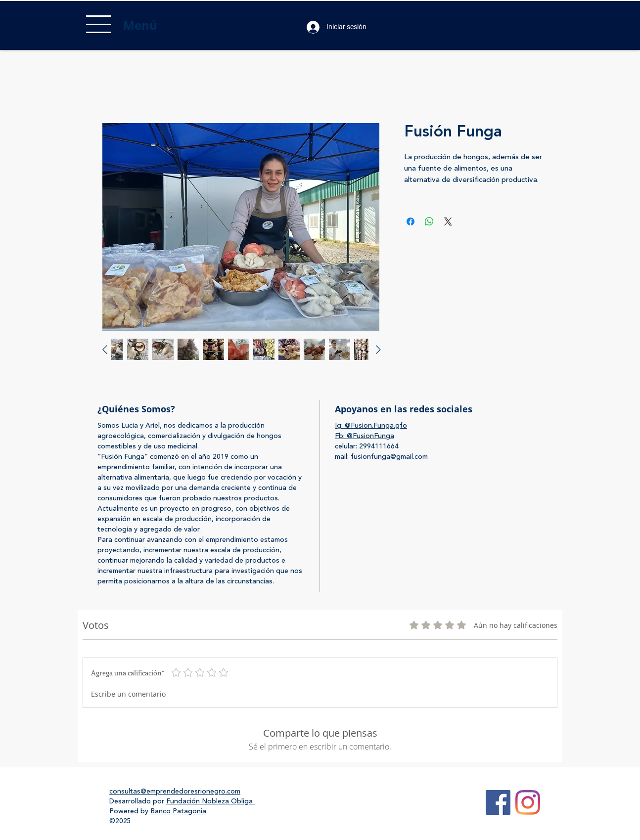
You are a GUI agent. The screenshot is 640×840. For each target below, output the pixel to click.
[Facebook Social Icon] (498, 802)
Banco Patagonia (178, 811)
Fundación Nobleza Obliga (210, 801)
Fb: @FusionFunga (365, 436)
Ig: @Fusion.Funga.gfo (371, 426)
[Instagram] (528, 802)
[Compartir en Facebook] (411, 221)
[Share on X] (448, 221)
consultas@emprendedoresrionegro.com (175, 792)
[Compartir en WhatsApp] (429, 221)
